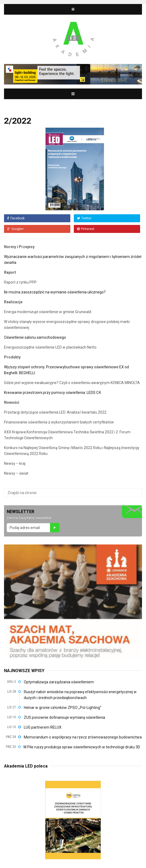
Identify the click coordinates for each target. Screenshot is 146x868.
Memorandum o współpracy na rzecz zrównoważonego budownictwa (83, 737)
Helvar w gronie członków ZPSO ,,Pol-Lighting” (63, 708)
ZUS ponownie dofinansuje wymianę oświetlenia (64, 717)
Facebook (16, 218)
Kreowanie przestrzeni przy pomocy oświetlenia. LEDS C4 (53, 393)
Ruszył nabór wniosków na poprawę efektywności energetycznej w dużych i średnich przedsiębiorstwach (80, 695)
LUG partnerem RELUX (43, 727)
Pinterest (86, 229)
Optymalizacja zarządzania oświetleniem (59, 682)
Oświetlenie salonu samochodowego (35, 337)
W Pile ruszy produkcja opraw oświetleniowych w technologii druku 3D (82, 747)
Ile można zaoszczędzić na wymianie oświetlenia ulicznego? (55, 292)
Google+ (16, 229)
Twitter (84, 218)
